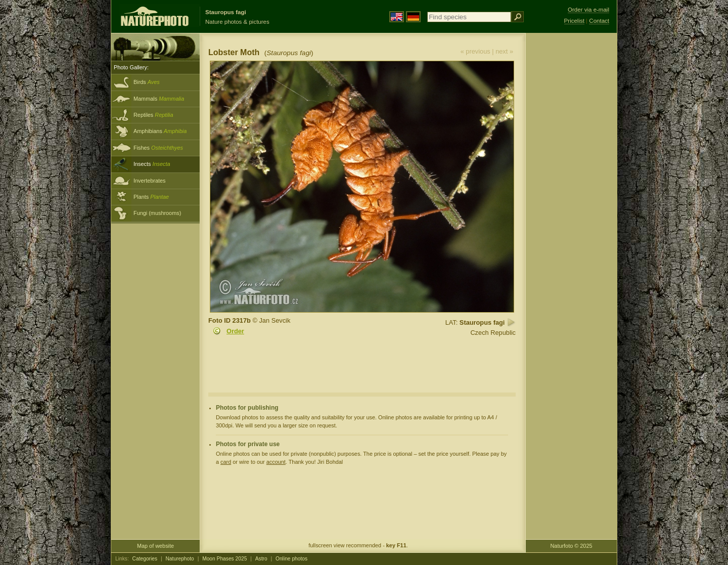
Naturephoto (179, 559)
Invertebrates (149, 181)
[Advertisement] (571, 195)
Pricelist (574, 21)
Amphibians (160, 131)
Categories (145, 559)
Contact (599, 21)
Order (235, 331)
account (276, 462)
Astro (261, 559)
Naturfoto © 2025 (572, 546)
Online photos (291, 559)
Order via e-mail (588, 10)
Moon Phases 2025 (224, 559)
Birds (147, 82)
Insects (152, 164)
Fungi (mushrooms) (157, 213)
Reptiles (153, 115)
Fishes (158, 148)
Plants (151, 197)
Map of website (155, 546)
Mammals (159, 99)
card (226, 462)
